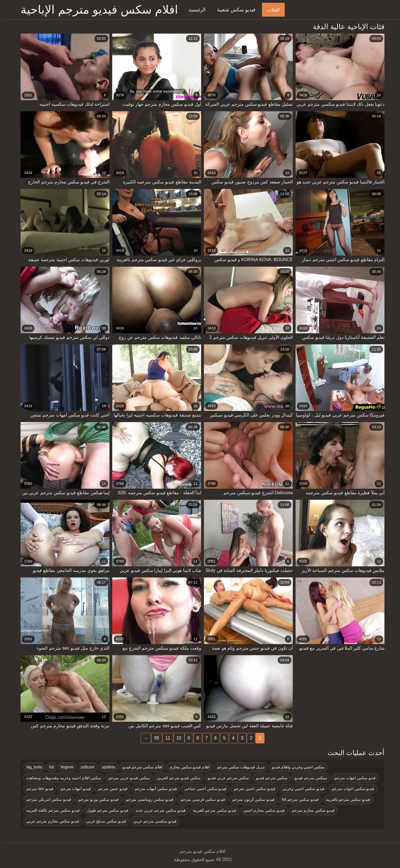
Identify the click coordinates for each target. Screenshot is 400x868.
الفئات (271, 10)
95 (154, 738)
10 (176, 738)
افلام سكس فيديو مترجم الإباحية (97, 10)
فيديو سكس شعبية (234, 10)
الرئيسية (195, 10)
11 (165, 738)
